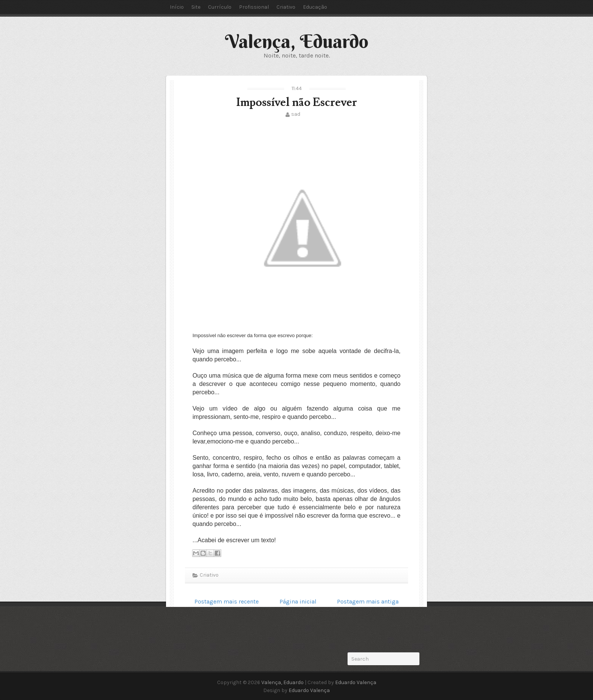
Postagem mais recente (227, 601)
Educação (315, 7)
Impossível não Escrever (297, 102)
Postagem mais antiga (368, 601)
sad (296, 114)
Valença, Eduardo (297, 41)
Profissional (254, 7)
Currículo (220, 7)
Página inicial (298, 601)
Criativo (286, 7)
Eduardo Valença (356, 682)
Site (196, 7)
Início (177, 7)
